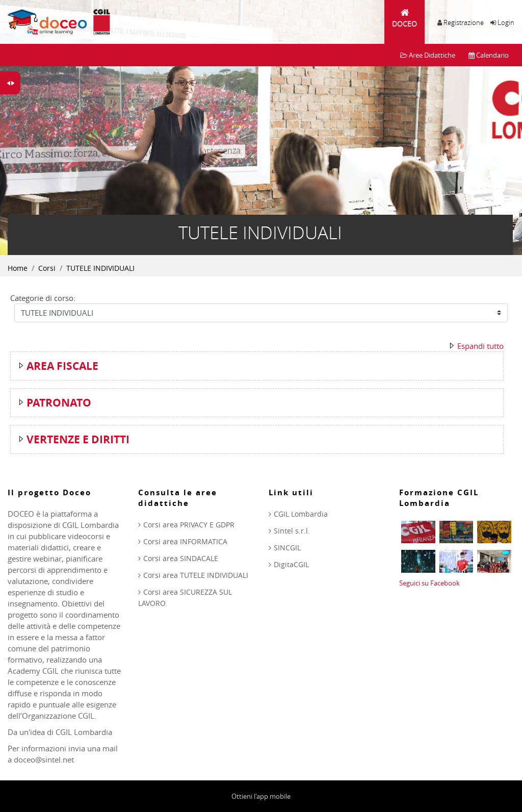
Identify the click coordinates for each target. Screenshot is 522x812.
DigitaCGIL (291, 564)
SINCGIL (287, 548)
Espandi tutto (480, 346)
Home (18, 268)
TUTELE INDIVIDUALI (100, 268)
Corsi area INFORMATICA (185, 541)
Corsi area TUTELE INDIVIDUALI (196, 575)
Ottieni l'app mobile (261, 796)
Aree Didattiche (428, 55)
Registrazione (464, 22)
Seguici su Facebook (429, 583)
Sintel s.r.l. (292, 531)
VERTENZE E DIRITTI (78, 439)
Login (506, 22)
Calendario (489, 55)
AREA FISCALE (62, 366)
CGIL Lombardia (301, 514)
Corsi (47, 268)
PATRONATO (59, 403)
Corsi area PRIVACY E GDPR (189, 525)
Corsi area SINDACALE (181, 558)
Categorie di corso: (43, 298)
